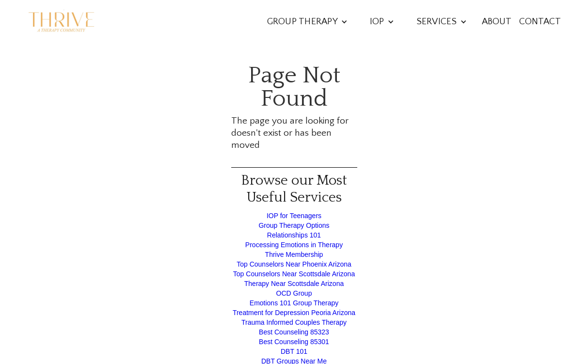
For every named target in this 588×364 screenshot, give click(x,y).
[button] (307, 22)
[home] (62, 22)
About (497, 22)
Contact (540, 22)
